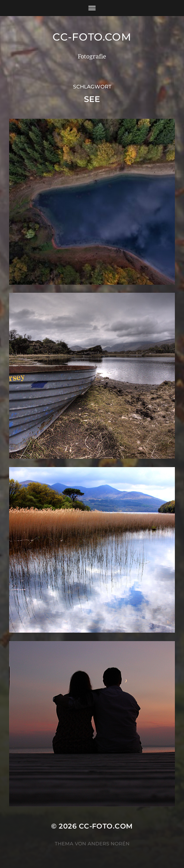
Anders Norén (109, 844)
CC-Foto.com (92, 37)
